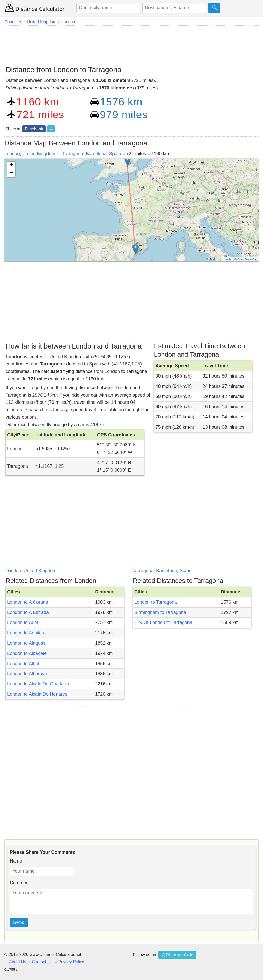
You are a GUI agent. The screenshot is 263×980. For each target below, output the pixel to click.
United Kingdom (39, 154)
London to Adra (23, 622)
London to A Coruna (28, 602)
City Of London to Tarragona (163, 622)
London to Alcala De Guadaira (38, 684)
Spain (115, 154)
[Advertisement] (131, 44)
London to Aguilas (26, 633)
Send (19, 922)
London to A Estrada (28, 612)
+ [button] (11, 166)
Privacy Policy (71, 962)
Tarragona (73, 154)
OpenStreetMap (247, 259)
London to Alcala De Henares (37, 694)
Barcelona (96, 154)
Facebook (34, 129)
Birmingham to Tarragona (160, 612)
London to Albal (23, 664)
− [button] (11, 173)
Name (16, 861)
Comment (20, 883)
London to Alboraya (27, 674)
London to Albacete (27, 653)
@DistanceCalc (177, 955)
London (12, 154)
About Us (18, 962)
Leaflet (228, 259)
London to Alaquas (26, 643)
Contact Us (42, 962)
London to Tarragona (156, 602)
